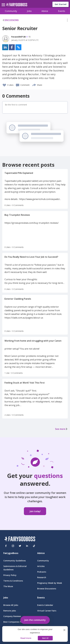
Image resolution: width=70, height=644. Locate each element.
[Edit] (67, 21)
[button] (67, 21)
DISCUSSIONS (10, 20)
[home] (17, 5)
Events (62, 11)
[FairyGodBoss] (20, 539)
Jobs (29, 11)
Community (11, 11)
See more (61, 429)
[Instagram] (13, 546)
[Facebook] (6, 546)
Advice (45, 11)
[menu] (4, 3)
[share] (34, 85)
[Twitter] (20, 546)
